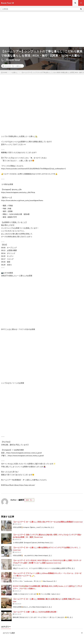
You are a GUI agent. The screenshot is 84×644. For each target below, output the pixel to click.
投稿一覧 (29, 500)
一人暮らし (18, 66)
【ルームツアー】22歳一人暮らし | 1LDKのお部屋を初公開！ (35, 612)
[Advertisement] (42, 29)
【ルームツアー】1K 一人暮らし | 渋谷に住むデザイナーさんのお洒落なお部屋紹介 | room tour (48, 522)
